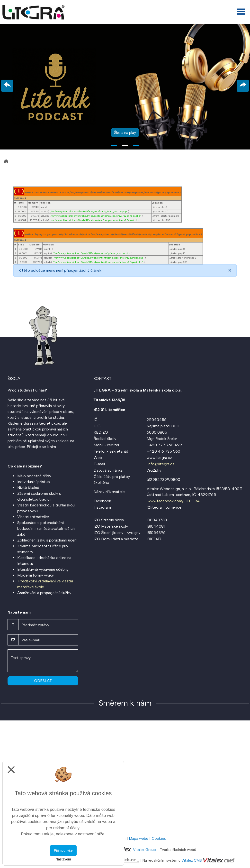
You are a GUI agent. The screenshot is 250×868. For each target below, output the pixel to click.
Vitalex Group (144, 850)
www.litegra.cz (159, 458)
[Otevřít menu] (241, 12)
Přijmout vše (63, 850)
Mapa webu (139, 839)
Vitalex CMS (192, 861)
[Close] (230, 271)
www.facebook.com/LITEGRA (174, 501)
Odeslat (43, 681)
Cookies (159, 839)
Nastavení (63, 859)
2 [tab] (125, 145)
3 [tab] (136, 145)
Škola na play (125, 133)
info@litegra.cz (161, 464)
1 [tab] (114, 145)
